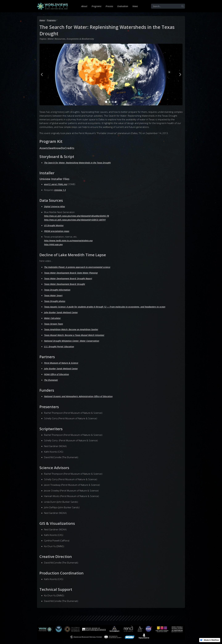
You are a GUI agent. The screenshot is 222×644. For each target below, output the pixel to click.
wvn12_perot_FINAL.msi (56, 184)
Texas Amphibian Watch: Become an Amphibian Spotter (74, 328)
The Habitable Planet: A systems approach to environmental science (80, 266)
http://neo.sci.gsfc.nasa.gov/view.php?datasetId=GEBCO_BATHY (78, 219)
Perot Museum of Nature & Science (63, 361)
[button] (42, 75)
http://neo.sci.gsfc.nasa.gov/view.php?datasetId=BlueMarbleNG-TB (80, 216)
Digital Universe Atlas (55, 206)
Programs (96, 6)
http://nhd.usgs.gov (55, 244)
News (135, 6)
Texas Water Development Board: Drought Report (71, 277)
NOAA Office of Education (58, 373)
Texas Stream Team (55, 322)
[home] (52, 6)
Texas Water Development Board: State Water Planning (74, 272)
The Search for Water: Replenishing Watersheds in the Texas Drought (81, 163)
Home (42, 20)
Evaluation (123, 6)
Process (109, 6)
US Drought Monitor (55, 225)
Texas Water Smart (54, 294)
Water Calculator (53, 317)
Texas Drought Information (59, 289)
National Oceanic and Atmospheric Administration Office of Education (82, 395)
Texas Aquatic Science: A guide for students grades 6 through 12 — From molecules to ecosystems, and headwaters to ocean (111, 306)
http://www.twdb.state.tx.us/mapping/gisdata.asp (71, 240)
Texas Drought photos (56, 300)
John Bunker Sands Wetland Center (63, 311)
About (84, 6)
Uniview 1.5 (60, 190)
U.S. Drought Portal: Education (60, 345)
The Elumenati (52, 378)
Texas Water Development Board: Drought (67, 283)
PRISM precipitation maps (58, 231)
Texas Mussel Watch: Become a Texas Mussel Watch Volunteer (77, 334)
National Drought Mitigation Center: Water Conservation (74, 339)
